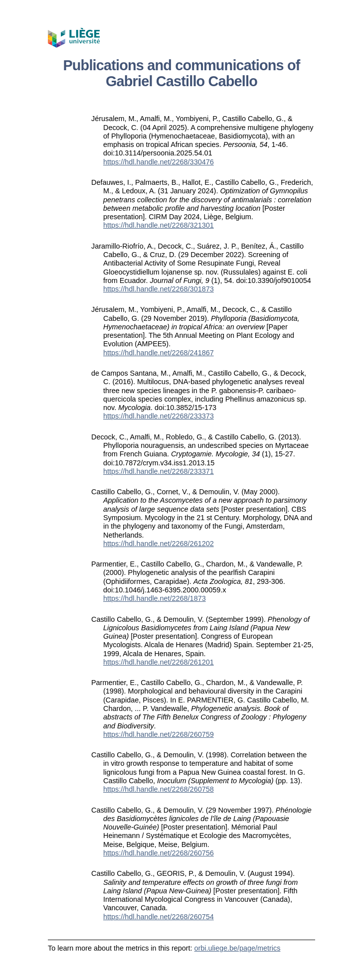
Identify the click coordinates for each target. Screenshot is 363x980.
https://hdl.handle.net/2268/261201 (159, 662)
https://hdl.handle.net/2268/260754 (159, 917)
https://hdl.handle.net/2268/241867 (159, 353)
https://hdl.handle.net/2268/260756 (159, 853)
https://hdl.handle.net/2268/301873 (159, 289)
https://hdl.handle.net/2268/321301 (159, 225)
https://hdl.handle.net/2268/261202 (159, 544)
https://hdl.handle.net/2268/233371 (159, 471)
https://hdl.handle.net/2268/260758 (159, 789)
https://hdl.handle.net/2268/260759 (159, 734)
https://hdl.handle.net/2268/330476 (159, 162)
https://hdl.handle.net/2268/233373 (159, 416)
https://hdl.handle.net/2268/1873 (155, 598)
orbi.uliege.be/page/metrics (238, 948)
